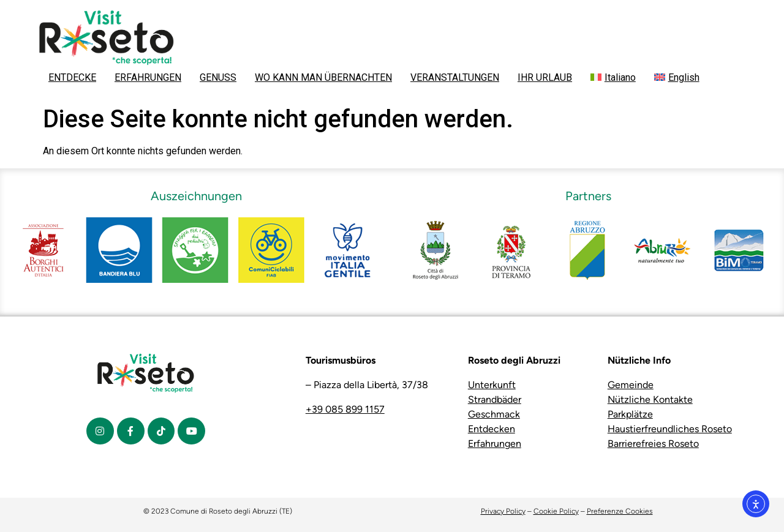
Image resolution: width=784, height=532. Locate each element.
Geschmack (494, 414)
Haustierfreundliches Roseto (670, 429)
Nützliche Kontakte (650, 399)
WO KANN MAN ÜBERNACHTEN (323, 77)
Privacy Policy (503, 511)
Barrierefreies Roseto (653, 444)
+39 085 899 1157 (345, 409)
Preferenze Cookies (620, 511)
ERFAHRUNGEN (148, 77)
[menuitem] (613, 78)
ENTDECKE (72, 77)
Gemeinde (631, 385)
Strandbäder (495, 399)
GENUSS (218, 77)
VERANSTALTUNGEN (455, 77)
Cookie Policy (556, 511)
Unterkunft (492, 385)
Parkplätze (630, 414)
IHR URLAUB (545, 77)
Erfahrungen (495, 444)
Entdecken (492, 429)
